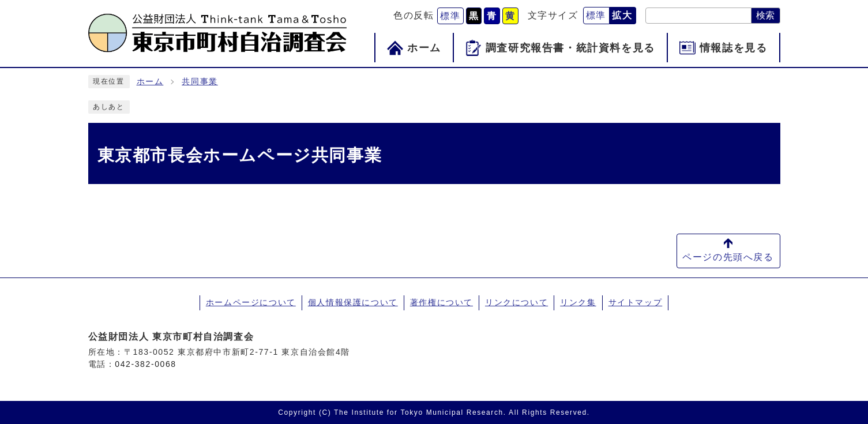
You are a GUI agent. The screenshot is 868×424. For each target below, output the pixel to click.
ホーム (150, 82)
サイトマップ (636, 302)
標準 (450, 16)
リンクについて (516, 302)
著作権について (441, 302)
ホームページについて (251, 302)
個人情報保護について (353, 302)
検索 (765, 15)
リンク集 (578, 302)
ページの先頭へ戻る (728, 257)
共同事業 (200, 82)
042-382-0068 (145, 364)
